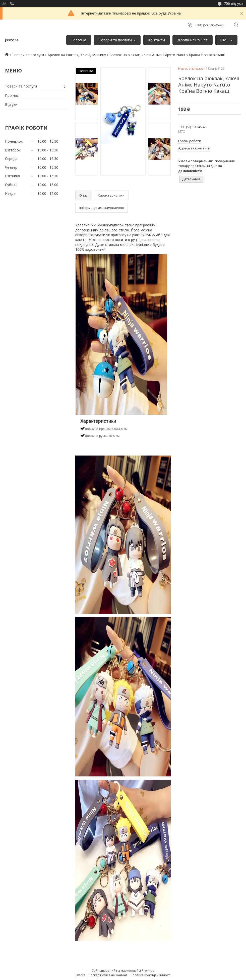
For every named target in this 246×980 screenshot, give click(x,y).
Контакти (157, 40)
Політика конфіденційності (150, 975)
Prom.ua (148, 970)
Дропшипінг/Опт (193, 40)
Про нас (12, 95)
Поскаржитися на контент (108, 975)
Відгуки (11, 104)
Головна (79, 40)
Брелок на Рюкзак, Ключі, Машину (77, 55)
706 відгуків (234, 3)
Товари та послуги (115, 40)
